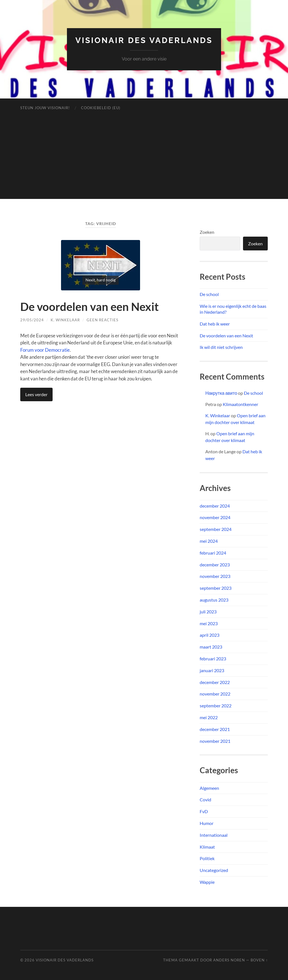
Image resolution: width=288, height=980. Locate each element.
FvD (204, 811)
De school (209, 294)
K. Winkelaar (65, 320)
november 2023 (215, 576)
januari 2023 (212, 670)
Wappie (207, 882)
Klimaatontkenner (240, 404)
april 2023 (210, 635)
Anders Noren (229, 960)
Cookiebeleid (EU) (101, 108)
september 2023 (216, 588)
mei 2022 (209, 717)
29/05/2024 (32, 320)
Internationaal (214, 835)
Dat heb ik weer (215, 324)
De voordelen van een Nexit (89, 307)
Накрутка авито (221, 393)
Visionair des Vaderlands (144, 40)
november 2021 (215, 741)
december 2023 (215, 565)
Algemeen (209, 788)
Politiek (207, 858)
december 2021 (215, 729)
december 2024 (215, 506)
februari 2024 (213, 553)
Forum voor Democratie (45, 350)
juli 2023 (208, 612)
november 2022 (215, 694)
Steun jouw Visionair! (45, 108)
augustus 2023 (214, 600)
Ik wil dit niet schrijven (221, 347)
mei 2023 (209, 623)
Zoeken (207, 232)
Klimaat (207, 847)
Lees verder (36, 394)
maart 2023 (211, 647)
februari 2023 (213, 659)
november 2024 (215, 517)
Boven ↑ (259, 960)
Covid (205, 800)
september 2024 (216, 529)
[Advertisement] (144, 160)
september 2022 (216, 706)
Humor (207, 823)
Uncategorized (214, 870)
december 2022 (215, 682)
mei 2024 (209, 541)
